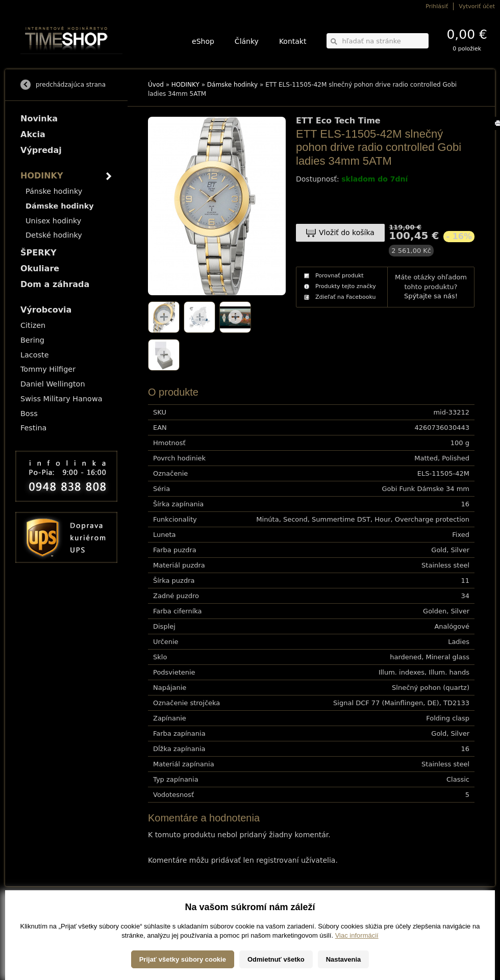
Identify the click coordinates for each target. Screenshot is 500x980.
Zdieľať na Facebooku (346, 297)
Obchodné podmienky (46, 928)
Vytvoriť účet (477, 6)
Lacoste (35, 355)
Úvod (156, 85)
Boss (29, 414)
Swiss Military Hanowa (61, 399)
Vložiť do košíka (347, 233)
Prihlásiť (437, 6)
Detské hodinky (54, 235)
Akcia (33, 134)
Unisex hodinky (53, 221)
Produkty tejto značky (346, 286)
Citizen (33, 325)
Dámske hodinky (232, 85)
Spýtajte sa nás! (431, 296)
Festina (33, 428)
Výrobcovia (46, 310)
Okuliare (40, 268)
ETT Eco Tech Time (338, 121)
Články (247, 41)
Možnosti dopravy (40, 913)
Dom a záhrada (55, 284)
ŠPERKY (38, 253)
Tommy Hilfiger (48, 369)
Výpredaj (41, 150)
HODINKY (185, 85)
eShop (203, 41)
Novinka (39, 119)
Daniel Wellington (53, 384)
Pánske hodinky (54, 191)
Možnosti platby (38, 921)
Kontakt (293, 41)
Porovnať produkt (340, 276)
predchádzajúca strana (71, 85)
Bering (32, 340)
